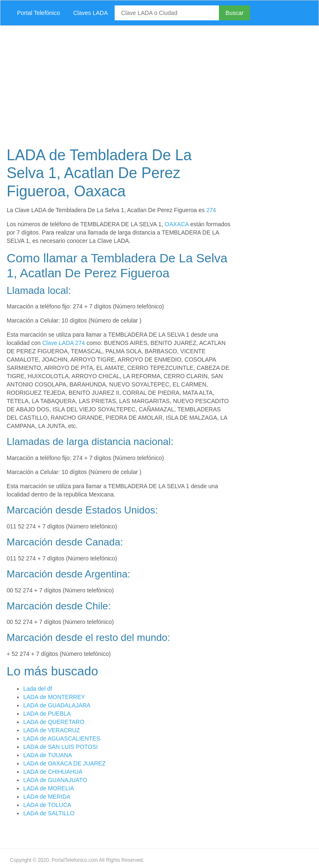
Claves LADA (90, 13)
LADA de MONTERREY (54, 697)
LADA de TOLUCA (47, 805)
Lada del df (38, 689)
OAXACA (177, 224)
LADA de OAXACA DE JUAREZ (64, 763)
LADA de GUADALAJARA (57, 705)
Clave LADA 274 (64, 343)
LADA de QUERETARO (54, 722)
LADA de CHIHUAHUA (53, 772)
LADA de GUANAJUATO (55, 780)
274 (211, 210)
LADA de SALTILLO (49, 813)
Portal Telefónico (38, 13)
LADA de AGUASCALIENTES (62, 738)
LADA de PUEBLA (47, 714)
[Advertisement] (159, 84)
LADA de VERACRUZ (52, 730)
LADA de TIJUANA (48, 755)
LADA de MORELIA (49, 788)
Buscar (235, 13)
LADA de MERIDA (47, 797)
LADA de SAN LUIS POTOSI (60, 747)
